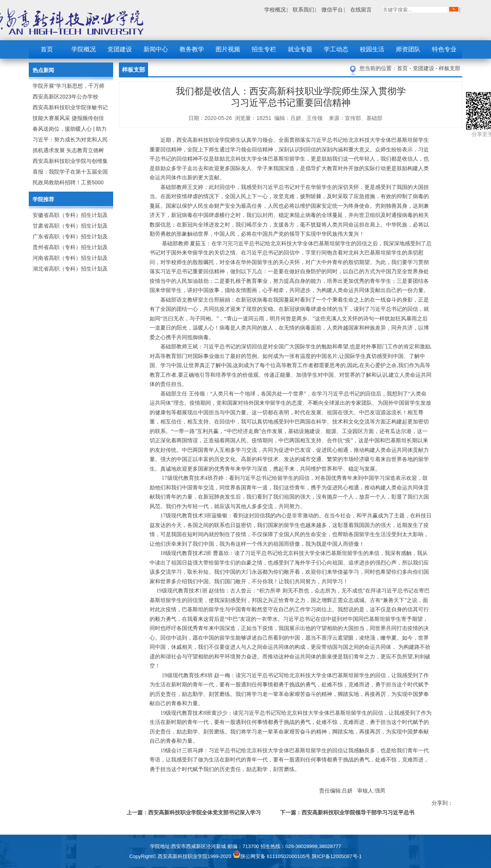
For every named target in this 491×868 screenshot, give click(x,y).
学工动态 (336, 49)
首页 (47, 49)
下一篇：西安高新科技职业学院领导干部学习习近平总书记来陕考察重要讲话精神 (347, 814)
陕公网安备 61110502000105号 (272, 856)
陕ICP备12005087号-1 (337, 856)
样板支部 (450, 68)
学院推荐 (43, 199)
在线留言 (361, 10)
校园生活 (372, 49)
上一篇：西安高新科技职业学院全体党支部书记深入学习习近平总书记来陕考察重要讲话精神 (194, 814)
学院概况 (84, 49)
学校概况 (275, 10)
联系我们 (303, 10)
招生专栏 (264, 49)
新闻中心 (156, 49)
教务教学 (192, 49)
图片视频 (228, 49)
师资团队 (408, 49)
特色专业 (444, 49)
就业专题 (300, 49)
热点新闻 (43, 70)
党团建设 (120, 49)
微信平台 (332, 10)
